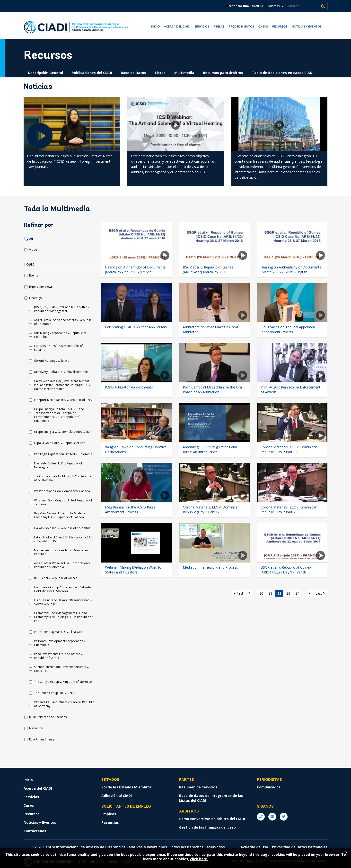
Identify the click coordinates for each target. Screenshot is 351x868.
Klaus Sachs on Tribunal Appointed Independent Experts (288, 329)
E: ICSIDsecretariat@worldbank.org (272, 817)
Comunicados (269, 787)
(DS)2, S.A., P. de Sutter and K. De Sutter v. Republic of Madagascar (62, 309)
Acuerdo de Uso (254, 847)
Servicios (202, 26)
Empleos (109, 814)
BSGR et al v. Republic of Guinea (56, 578)
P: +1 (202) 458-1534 (261, 817)
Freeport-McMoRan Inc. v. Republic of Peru (63, 400)
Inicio (155, 26)
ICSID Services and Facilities (48, 717)
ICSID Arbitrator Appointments (129, 387)
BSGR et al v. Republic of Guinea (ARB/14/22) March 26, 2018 (208, 270)
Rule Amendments (42, 739)
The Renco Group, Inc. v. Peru (54, 693)
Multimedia (184, 73)
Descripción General (45, 73)
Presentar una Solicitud (245, 6)
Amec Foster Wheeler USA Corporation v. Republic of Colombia (62, 565)
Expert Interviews (41, 287)
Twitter (284, 817)
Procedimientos (241, 26)
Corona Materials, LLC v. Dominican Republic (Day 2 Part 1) (211, 510)
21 (270, 593)
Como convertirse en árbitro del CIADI (212, 819)
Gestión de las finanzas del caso (207, 827)
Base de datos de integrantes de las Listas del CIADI (211, 798)
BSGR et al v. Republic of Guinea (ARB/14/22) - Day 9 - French (286, 570)
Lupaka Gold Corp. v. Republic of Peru (60, 443)
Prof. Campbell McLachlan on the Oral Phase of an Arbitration (213, 390)
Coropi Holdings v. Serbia (52, 361)
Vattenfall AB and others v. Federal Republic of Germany (64, 704)
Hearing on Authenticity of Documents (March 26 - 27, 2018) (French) (135, 270)
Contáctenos (35, 831)
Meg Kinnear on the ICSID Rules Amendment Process (130, 510)
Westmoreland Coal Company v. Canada (62, 491)
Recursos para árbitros (223, 73)
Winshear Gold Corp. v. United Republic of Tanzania (63, 502)
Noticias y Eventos (307, 26)
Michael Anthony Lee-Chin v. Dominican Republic (61, 552)
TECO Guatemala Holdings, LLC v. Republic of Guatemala (63, 478)
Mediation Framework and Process (210, 567)
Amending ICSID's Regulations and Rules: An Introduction (210, 449)
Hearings (35, 298)
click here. (199, 859)
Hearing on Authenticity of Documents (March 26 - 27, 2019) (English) (291, 270)
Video (33, 250)
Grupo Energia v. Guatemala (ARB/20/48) (62, 432)
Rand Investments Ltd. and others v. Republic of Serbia (58, 656)
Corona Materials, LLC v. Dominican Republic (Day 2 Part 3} (289, 449)
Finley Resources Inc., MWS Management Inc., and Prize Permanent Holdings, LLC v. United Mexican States (63, 385)
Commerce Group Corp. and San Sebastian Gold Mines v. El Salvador (64, 589)
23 (288, 593)
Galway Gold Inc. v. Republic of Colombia (62, 528)
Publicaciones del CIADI (92, 73)
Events (34, 276)
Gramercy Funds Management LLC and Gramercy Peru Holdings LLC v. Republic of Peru (63, 617)
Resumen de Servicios (198, 787)
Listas (160, 73)
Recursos (280, 26)
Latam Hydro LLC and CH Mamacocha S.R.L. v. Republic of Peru (64, 539)
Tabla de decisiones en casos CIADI (283, 73)
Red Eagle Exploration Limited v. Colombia (63, 454)
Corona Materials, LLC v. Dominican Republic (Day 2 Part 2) (289, 510)
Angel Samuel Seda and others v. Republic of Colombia (63, 322)
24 (297, 593)
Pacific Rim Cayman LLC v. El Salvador (59, 632)
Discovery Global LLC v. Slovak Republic (61, 372)
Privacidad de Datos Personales (300, 847)
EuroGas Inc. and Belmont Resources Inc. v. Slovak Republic (63, 602)
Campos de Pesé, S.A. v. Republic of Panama (58, 348)
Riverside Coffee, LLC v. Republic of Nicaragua (58, 465)
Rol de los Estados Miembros (127, 787)
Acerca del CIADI (177, 26)
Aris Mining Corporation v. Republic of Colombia (60, 335)
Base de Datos (133, 73)
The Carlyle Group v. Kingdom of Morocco (63, 682)
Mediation (36, 728)
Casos (263, 26)
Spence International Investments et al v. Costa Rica (61, 669)
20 (261, 593)
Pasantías (110, 822)
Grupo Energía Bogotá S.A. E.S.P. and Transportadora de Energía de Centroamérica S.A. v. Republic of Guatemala (59, 415)
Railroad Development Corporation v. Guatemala (60, 643)
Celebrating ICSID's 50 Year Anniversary (136, 327)
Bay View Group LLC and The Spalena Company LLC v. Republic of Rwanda (60, 515)
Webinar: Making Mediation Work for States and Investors (134, 570)
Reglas (219, 26)
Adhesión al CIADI (117, 796)
